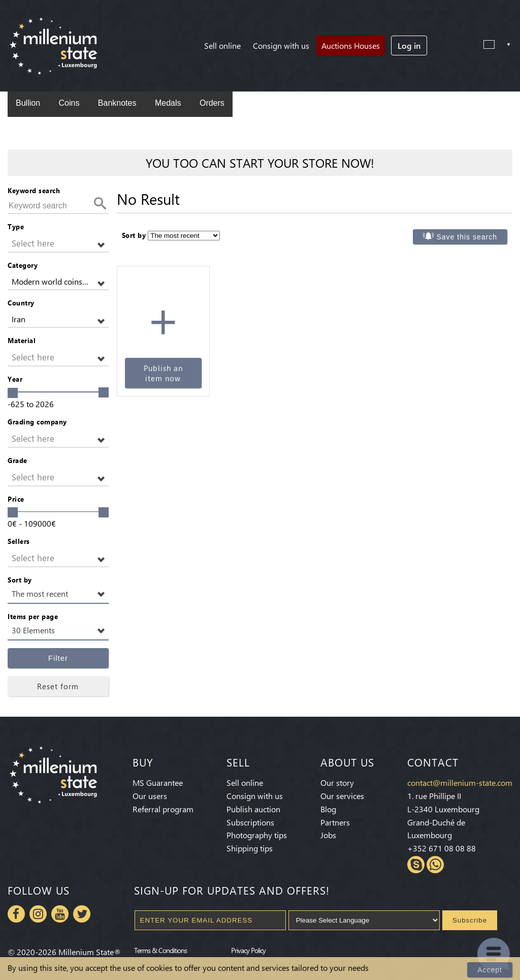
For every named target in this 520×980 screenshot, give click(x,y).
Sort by (20, 580)
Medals (168, 103)
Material (22, 340)
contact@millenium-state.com (460, 783)
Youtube (60, 914)
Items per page (33, 616)
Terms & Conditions (160, 950)
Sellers (19, 541)
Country (21, 303)
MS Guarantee (158, 783)
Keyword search (34, 190)
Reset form (58, 686)
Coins (69, 103)
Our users (150, 796)
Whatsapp (435, 865)
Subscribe (470, 920)
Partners (335, 822)
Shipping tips (250, 848)
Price (16, 499)
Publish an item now (163, 373)
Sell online (222, 45)
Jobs (328, 835)
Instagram (38, 914)
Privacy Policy (248, 950)
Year (15, 379)
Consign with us (281, 45)
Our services (342, 796)
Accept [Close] (490, 970)
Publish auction (253, 809)
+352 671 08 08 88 (442, 848)
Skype (416, 865)
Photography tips (257, 835)
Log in (409, 45)
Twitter (82, 914)
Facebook (16, 914)
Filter (58, 658)
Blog (328, 809)
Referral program (163, 809)
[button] (58, 244)
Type (16, 226)
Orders (212, 103)
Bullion (28, 103)
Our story (337, 783)
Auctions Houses (351, 45)
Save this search (467, 237)
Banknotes (117, 103)
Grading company (37, 422)
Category (23, 265)
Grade (18, 460)
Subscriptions (250, 822)
